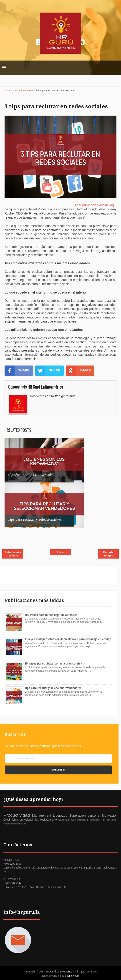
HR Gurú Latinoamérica (59, 972)
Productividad (17, 815)
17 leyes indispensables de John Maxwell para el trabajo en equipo (68, 639)
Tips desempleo (110, 820)
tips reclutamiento (23, 90)
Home (7, 90)
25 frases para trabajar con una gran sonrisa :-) (55, 664)
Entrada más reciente (13, 554)
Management (42, 816)
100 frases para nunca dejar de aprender (51, 615)
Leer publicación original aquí (96, 205)
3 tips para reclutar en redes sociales (56, 106)
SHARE (17, 371)
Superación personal (85, 816)
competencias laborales (15, 824)
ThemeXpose (72, 976)
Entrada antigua (108, 554)
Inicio (60, 552)
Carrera (63, 820)
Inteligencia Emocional (89, 820)
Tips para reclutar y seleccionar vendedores (53, 688)
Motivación (110, 816)
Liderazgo (60, 816)
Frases (72, 820)
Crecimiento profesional (18, 820)
